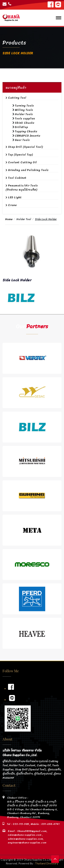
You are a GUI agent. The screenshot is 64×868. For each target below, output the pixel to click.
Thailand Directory (47, 863)
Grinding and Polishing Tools (28, 170)
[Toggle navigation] (58, 18)
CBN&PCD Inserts (28, 136)
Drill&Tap (21, 127)
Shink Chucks (25, 123)
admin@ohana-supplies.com (25, 839)
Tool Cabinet (17, 178)
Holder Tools (24, 114)
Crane (12, 205)
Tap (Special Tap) (20, 155)
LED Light (15, 197)
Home (9, 219)
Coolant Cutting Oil (22, 162)
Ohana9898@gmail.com (32, 831)
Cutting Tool (17, 98)
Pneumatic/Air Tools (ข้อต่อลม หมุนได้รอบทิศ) (22, 188)
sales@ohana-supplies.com (25, 835)
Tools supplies (25, 118)
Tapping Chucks (26, 131)
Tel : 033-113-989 (18, 824)
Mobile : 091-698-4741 (45, 824)
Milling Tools (24, 110)
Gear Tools (22, 140)
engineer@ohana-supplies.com (27, 843)
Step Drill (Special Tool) (25, 147)
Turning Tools (24, 106)
